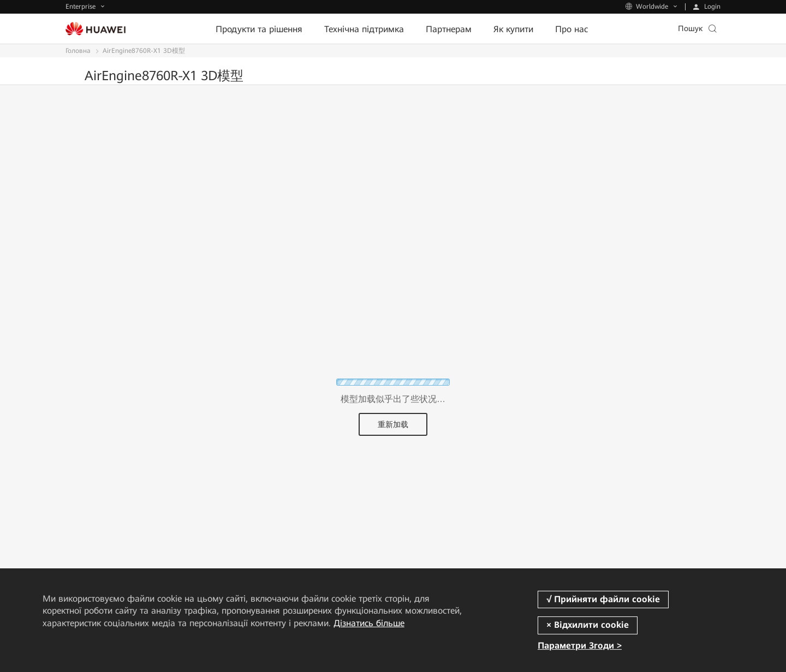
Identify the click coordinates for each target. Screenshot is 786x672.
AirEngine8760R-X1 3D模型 (144, 51)
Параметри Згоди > (580, 646)
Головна (78, 51)
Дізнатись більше (369, 623)
